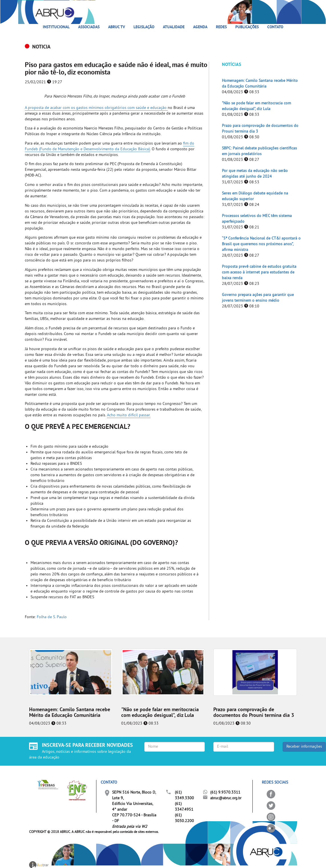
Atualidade (174, 27)
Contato (275, 27)
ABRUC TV (117, 27)
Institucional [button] (56, 27)
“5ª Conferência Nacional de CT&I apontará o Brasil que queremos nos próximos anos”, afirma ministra (261, 244)
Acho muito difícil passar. (129, 415)
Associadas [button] (89, 27)
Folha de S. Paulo (52, 617)
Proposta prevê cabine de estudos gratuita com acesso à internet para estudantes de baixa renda (259, 272)
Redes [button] (221, 27)
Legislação (144, 27)
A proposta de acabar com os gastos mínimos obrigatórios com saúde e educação (96, 108)
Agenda (200, 27)
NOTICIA (41, 47)
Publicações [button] (247, 27)
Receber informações (304, 747)
